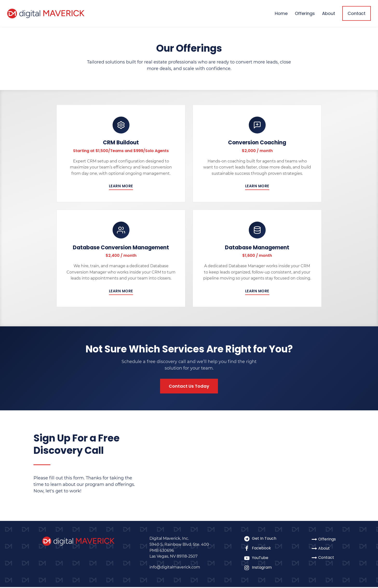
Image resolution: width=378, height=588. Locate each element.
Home (281, 13)
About (329, 13)
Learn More (121, 186)
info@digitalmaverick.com (175, 568)
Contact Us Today (189, 387)
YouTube (260, 559)
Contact (357, 13)
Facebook (260, 549)
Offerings (305, 13)
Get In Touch (260, 539)
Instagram (260, 568)
